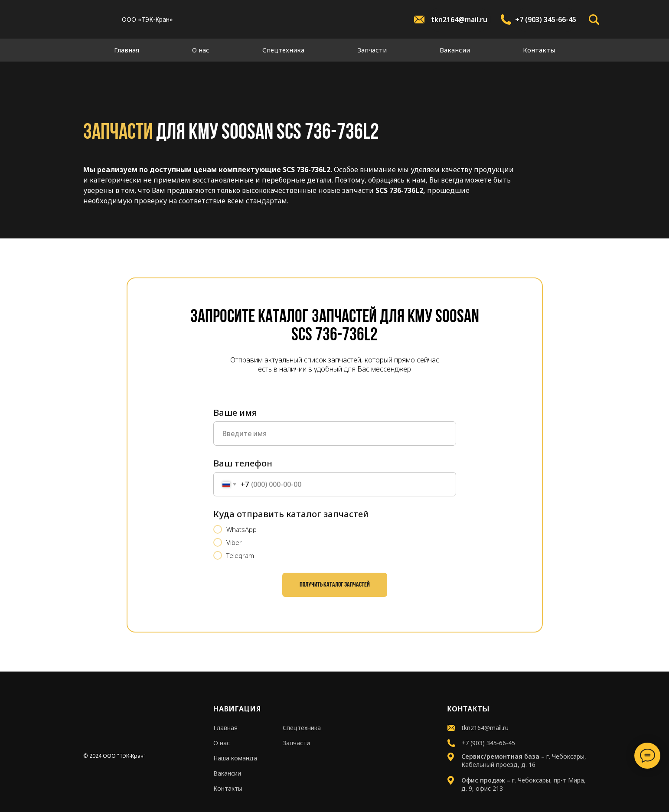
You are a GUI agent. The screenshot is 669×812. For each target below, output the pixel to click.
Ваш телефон (243, 463)
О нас (201, 50)
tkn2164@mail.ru (459, 20)
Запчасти (372, 50)
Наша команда (235, 758)
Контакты (539, 50)
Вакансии (455, 50)
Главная (127, 50)
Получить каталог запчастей (335, 585)
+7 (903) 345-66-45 (546, 20)
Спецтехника (283, 50)
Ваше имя (235, 413)
